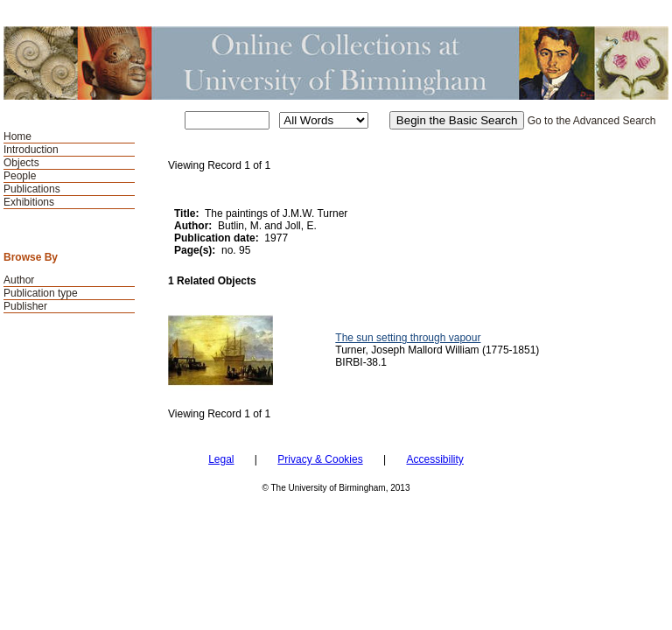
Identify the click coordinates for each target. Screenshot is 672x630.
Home (17, 136)
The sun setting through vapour (408, 338)
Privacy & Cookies (320, 459)
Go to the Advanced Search (592, 121)
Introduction (31, 150)
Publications (32, 189)
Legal (221, 459)
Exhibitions (29, 202)
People (20, 176)
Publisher (25, 306)
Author (19, 280)
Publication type (41, 293)
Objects (21, 163)
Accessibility (434, 459)
